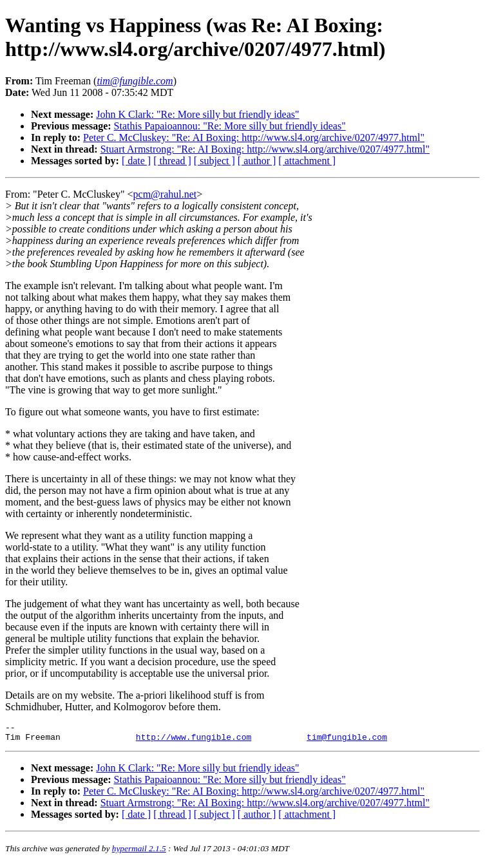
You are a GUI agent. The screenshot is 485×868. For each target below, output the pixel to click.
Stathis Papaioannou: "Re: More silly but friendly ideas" (230, 126)
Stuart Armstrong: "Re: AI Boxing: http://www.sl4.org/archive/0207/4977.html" (265, 149)
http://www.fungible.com (194, 741)
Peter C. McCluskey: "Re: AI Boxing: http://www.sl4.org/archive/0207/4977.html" (254, 137)
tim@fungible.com (347, 741)
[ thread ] (172, 161)
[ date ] (136, 161)
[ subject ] (214, 161)
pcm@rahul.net (165, 194)
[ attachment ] (307, 161)
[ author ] (257, 161)
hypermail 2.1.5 (139, 852)
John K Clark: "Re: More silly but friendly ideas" (197, 114)
